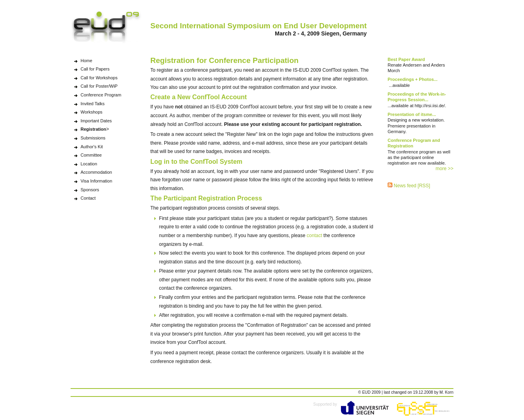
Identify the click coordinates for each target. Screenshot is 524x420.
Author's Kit (92, 147)
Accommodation (96, 172)
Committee (91, 155)
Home (86, 61)
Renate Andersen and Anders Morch (416, 65)
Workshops (92, 112)
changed (399, 392)
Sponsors (90, 190)
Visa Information (96, 181)
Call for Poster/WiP (99, 86)
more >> (444, 169)
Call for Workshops (99, 78)
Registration (93, 129)
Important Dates (96, 121)
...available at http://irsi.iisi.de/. (417, 100)
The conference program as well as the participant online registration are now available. (419, 152)
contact (314, 236)
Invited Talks (93, 104)
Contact (88, 198)
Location (89, 164)
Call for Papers (95, 69)
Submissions (93, 138)
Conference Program (101, 95)
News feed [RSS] (409, 186)
